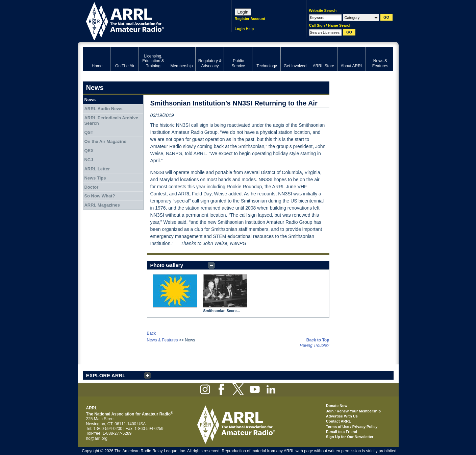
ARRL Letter (97, 169)
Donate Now (337, 406)
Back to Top (318, 340)
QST (89, 132)
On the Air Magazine (105, 141)
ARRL (148, 20)
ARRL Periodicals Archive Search (111, 121)
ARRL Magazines (102, 205)
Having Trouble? (314, 345)
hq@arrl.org (97, 438)
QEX (89, 151)
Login (243, 12)
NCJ (89, 160)
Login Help (244, 29)
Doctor (91, 187)
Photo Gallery (167, 265)
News (90, 100)
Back (152, 333)
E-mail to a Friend (342, 432)
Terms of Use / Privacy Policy (352, 427)
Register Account (250, 19)
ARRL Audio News (103, 109)
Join (330, 411)
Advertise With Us (342, 416)
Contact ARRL (339, 421)
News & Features (162, 340)
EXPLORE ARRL (106, 375)
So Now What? (99, 196)
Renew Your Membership (359, 411)
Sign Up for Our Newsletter (350, 437)
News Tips (95, 178)
